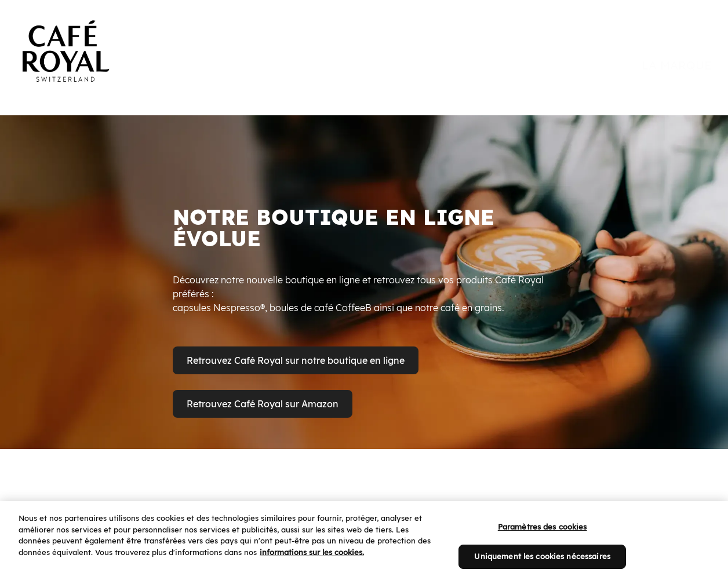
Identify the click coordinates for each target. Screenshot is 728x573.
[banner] (364, 42)
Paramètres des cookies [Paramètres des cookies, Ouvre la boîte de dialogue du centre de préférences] (543, 538)
